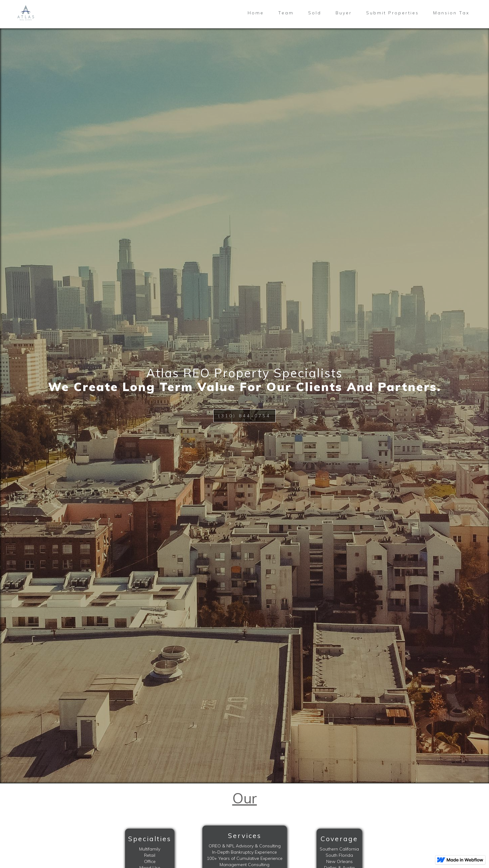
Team (286, 13)
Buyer (344, 13)
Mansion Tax (451, 13)
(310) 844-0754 (244, 416)
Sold (315, 13)
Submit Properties (392, 13)
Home (256, 13)
